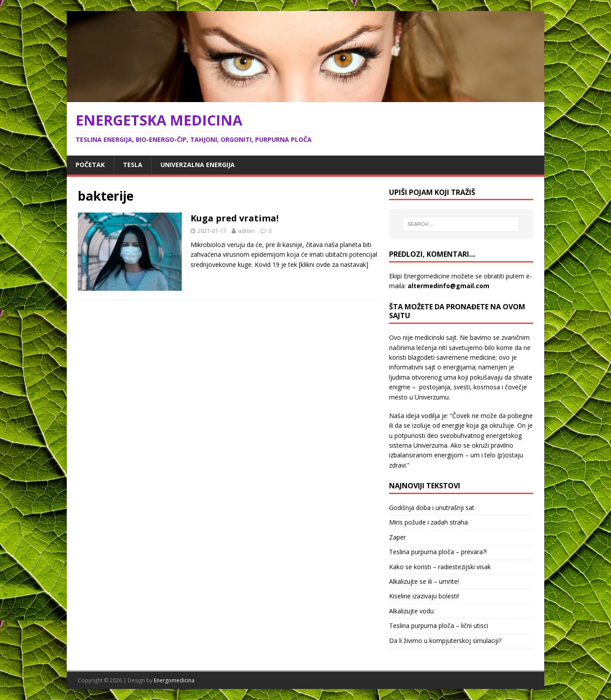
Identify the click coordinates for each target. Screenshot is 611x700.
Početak (90, 165)
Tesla (133, 165)
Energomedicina (174, 680)
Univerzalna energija (198, 165)
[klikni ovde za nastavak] (334, 264)
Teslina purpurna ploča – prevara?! (438, 552)
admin (246, 231)
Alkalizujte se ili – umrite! (424, 581)
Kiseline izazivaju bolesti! (424, 596)
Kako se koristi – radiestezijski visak (440, 567)
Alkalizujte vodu (411, 611)
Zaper (397, 537)
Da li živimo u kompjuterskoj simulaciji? (445, 641)
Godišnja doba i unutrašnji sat (432, 508)
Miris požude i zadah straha (428, 522)
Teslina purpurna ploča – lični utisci (439, 626)
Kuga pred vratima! (235, 218)
